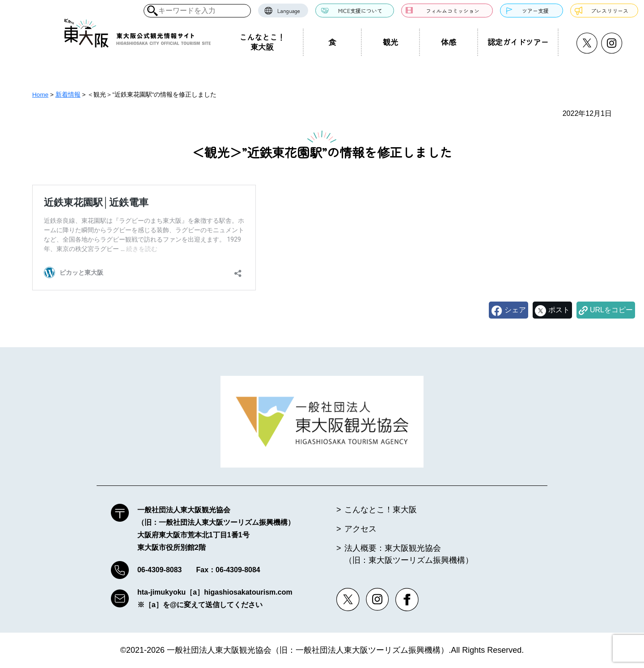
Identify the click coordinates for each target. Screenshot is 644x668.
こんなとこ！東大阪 (262, 42)
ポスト (559, 310)
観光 (390, 42)
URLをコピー (611, 310)
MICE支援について (360, 11)
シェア (515, 310)
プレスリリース (610, 11)
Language (289, 11)
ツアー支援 (535, 11)
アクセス (360, 529)
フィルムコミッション (453, 11)
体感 (449, 42)
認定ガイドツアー (518, 42)
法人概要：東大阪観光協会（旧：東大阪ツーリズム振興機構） (409, 554)
